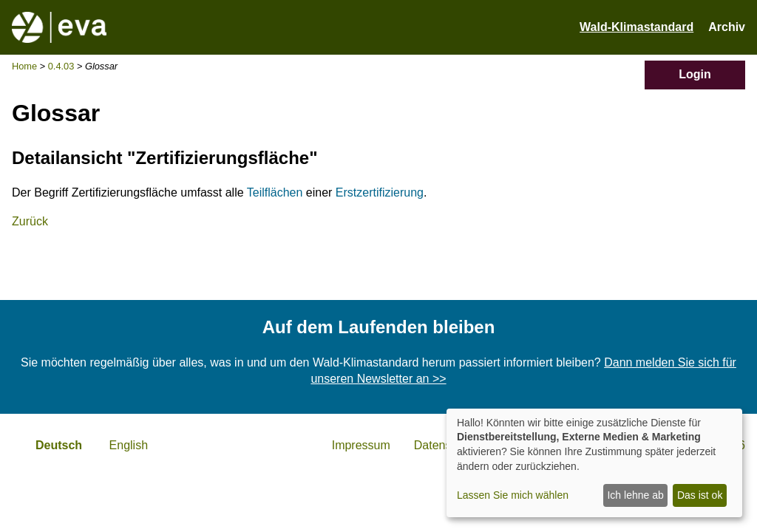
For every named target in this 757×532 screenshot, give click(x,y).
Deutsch (59, 445)
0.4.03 (61, 66)
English (129, 445)
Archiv (727, 27)
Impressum (361, 445)
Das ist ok (700, 495)
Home (24, 66)
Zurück (30, 221)
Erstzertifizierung (380, 192)
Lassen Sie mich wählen (513, 495)
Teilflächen (275, 192)
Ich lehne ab (635, 495)
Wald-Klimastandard (637, 27)
